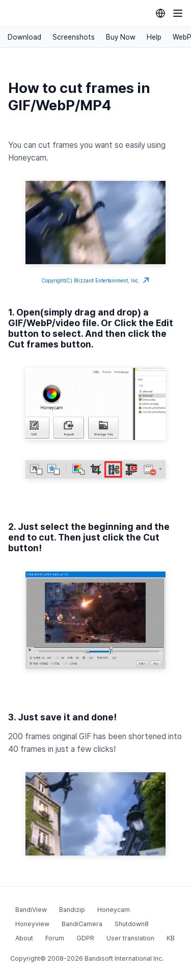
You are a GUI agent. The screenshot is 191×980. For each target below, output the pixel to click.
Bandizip (72, 910)
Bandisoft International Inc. (124, 958)
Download (24, 37)
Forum (55, 938)
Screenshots (74, 37)
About (24, 938)
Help (154, 37)
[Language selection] (160, 13)
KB (171, 938)
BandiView (31, 910)
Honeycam (114, 910)
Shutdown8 (132, 924)
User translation (130, 938)
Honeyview (32, 924)
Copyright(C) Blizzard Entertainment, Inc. (95, 280)
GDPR (85, 938)
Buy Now (121, 37)
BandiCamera (82, 924)
